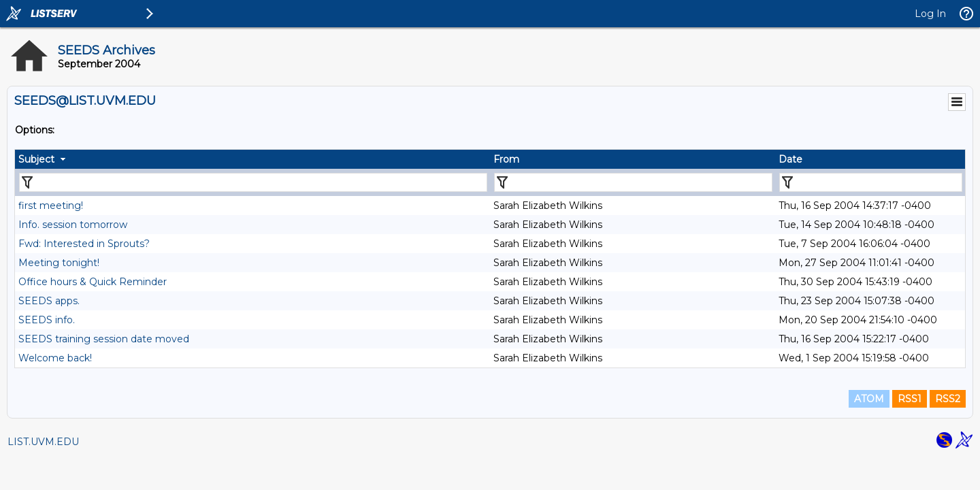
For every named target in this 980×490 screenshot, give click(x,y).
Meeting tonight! (59, 263)
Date (790, 159)
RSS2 (948, 399)
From (506, 159)
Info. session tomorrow (73, 225)
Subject (36, 159)
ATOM (869, 399)
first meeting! (51, 206)
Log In (930, 14)
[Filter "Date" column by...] (871, 182)
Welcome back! (55, 358)
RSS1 (910, 399)
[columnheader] (252, 159)
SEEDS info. (47, 320)
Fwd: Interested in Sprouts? (84, 244)
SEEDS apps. (49, 301)
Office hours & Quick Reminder (93, 282)
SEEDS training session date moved (104, 339)
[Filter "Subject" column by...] (253, 182)
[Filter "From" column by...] (633, 182)
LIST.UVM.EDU (43, 442)
